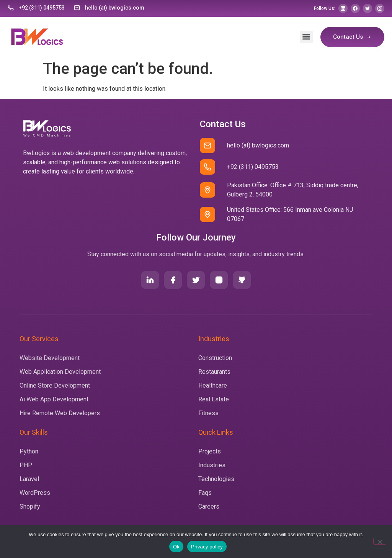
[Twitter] (367, 8)
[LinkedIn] (343, 8)
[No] (380, 541)
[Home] (36, 37)
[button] (306, 37)
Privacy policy (207, 547)
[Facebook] (355, 8)
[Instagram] (380, 8)
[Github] (242, 280)
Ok (176, 547)
